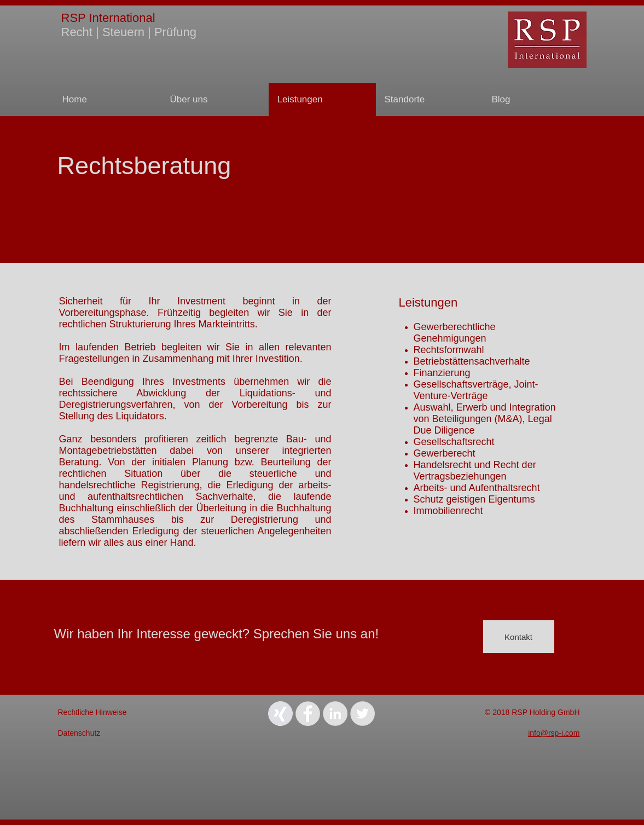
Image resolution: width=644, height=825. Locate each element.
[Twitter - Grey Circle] (362, 714)
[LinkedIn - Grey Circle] (335, 714)
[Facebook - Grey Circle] (308, 714)
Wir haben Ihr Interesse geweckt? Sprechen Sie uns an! (217, 634)
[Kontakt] (519, 637)
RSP (74, 18)
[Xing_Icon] (280, 714)
